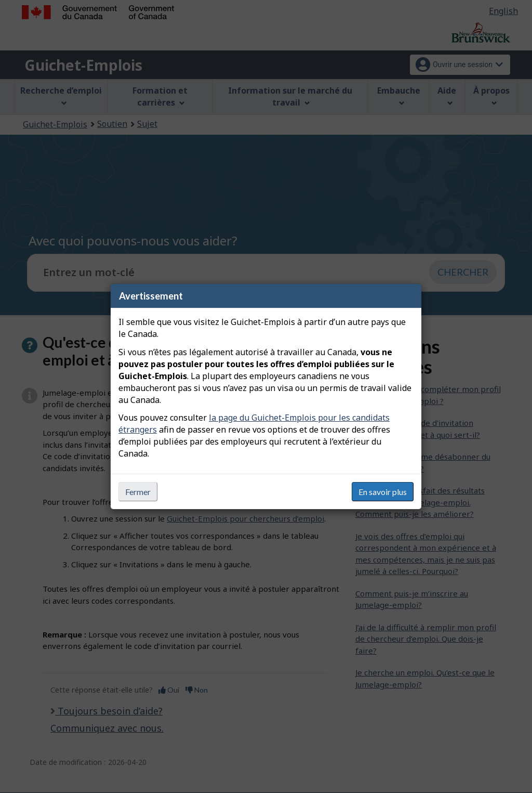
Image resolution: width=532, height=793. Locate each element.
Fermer (138, 492)
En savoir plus (383, 492)
